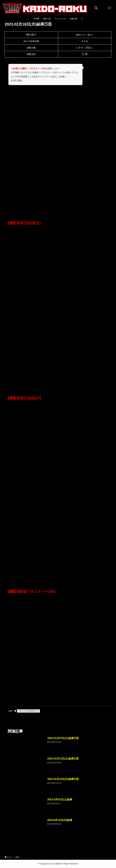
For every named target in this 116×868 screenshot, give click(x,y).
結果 (10, 711)
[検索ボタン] (96, 8)
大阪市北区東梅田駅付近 (28, 711)
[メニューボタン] (109, 8)
